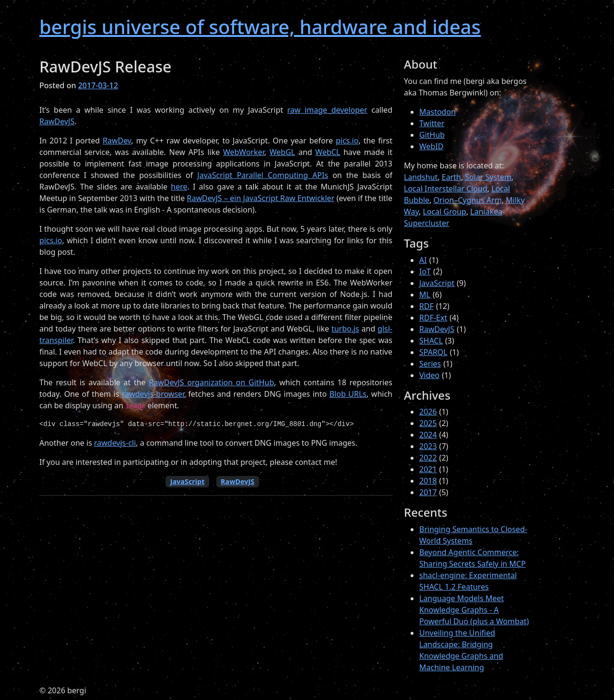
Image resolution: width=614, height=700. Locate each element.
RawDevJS (57, 121)
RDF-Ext (433, 318)
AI (423, 260)
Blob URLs (348, 394)
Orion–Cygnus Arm (468, 200)
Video (429, 375)
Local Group (445, 212)
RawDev (117, 141)
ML (425, 295)
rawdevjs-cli (115, 443)
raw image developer (327, 110)
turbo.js (345, 329)
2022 (428, 458)
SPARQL (433, 352)
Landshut (421, 177)
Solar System (488, 177)
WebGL (282, 152)
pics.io (347, 141)
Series (430, 364)
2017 (428, 492)
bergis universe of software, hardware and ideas (260, 27)
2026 (428, 412)
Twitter (432, 123)
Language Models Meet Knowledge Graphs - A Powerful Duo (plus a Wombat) (474, 610)
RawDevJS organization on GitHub (211, 382)
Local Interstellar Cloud (446, 189)
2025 (428, 423)
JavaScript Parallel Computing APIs (263, 175)
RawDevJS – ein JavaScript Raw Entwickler (260, 198)
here (179, 187)
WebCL (328, 152)
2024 (428, 435)
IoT (425, 272)
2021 (428, 469)
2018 (428, 481)
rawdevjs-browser (154, 394)
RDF (426, 306)
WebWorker (244, 152)
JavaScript (188, 481)
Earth (451, 177)
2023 (428, 446)
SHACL (431, 341)
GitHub (432, 135)
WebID (431, 146)
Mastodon (437, 112)
